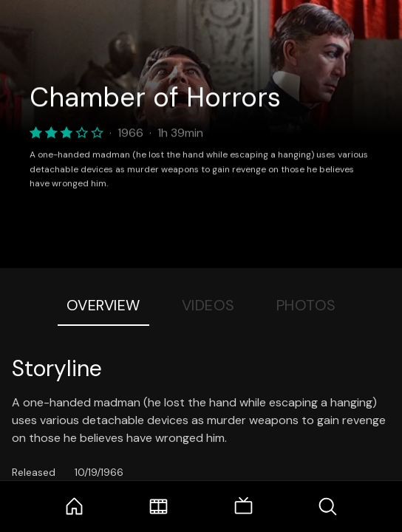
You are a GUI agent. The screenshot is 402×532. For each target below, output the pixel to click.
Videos (208, 305)
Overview (103, 305)
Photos (306, 305)
